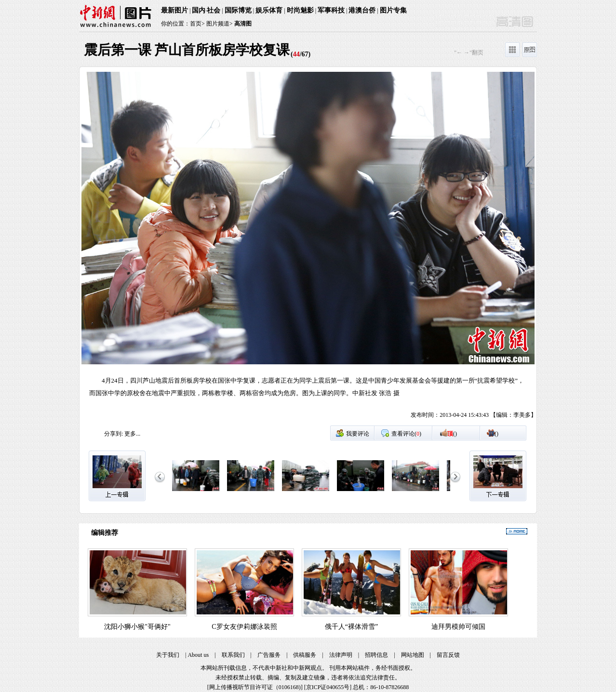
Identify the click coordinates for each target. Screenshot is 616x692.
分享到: (114, 434)
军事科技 (331, 10)
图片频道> (220, 24)
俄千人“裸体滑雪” (351, 627)
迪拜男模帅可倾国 (458, 627)
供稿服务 (305, 655)
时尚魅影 (300, 10)
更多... (132, 434)
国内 (199, 10)
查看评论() (406, 434)
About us (198, 655)
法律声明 (341, 655)
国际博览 (238, 10)
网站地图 (413, 655)
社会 (214, 10)
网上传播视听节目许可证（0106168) (255, 687)
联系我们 (233, 655)
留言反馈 (448, 655)
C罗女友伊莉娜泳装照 (244, 627)
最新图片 (174, 10)
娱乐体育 (269, 10)
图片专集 (393, 10)
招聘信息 (376, 655)
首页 (196, 24)
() (452, 434)
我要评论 (358, 434)
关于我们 (168, 655)
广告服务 (269, 655)
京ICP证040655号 (328, 687)
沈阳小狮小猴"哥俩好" (137, 627)
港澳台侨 (362, 10)
